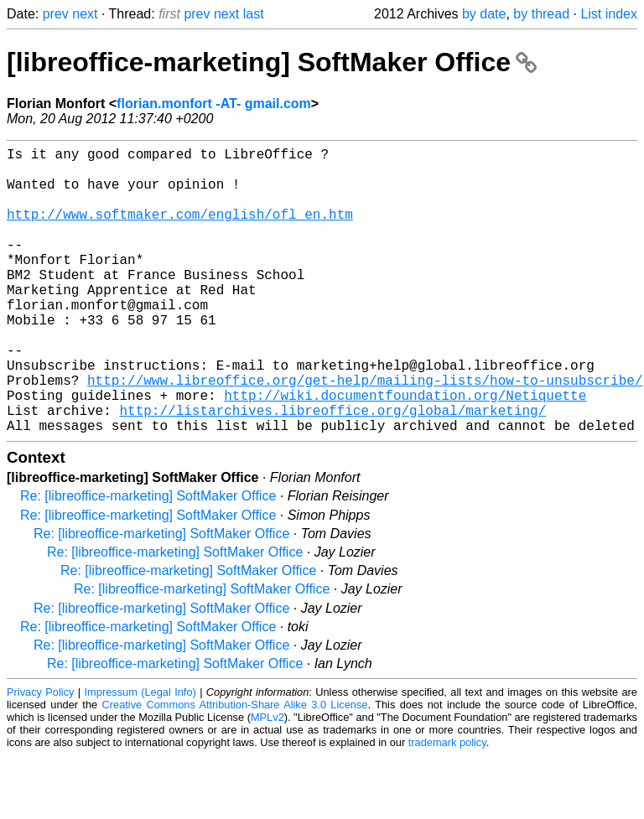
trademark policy (447, 806)
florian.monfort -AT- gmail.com (214, 104)
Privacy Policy (40, 756)
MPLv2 (267, 781)
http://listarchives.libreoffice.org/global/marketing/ (332, 470)
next (85, 14)
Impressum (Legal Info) (140, 756)
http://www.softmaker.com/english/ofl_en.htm (180, 231)
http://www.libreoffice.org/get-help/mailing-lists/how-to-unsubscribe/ (365, 433)
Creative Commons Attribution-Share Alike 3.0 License (235, 768)
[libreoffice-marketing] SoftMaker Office (272, 62)
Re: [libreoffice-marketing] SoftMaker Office (148, 560)
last (254, 14)
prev (56, 14)
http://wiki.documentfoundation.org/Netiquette (405, 452)
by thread (541, 14)
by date (484, 14)
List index (609, 14)
